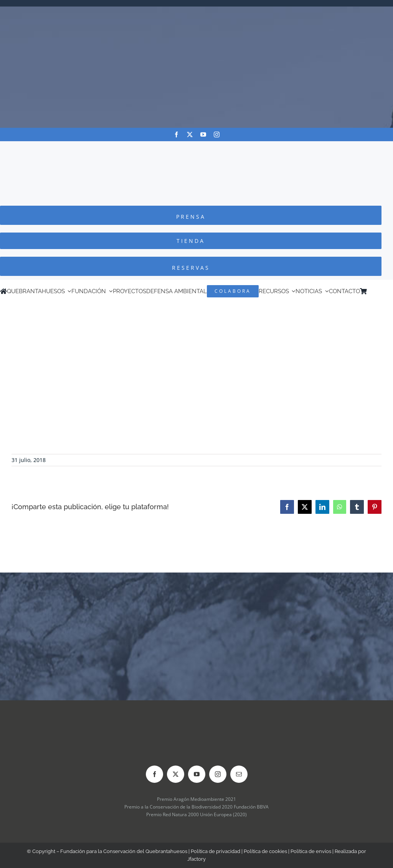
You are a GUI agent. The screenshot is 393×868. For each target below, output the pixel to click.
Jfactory (196, 859)
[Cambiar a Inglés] (381, 291)
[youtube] (203, 134)
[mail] (239, 774)
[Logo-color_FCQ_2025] (196, 148)
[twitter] (190, 134)
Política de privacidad (215, 851)
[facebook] (176, 134)
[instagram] (217, 134)
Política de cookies (265, 851)
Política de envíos (311, 851)
